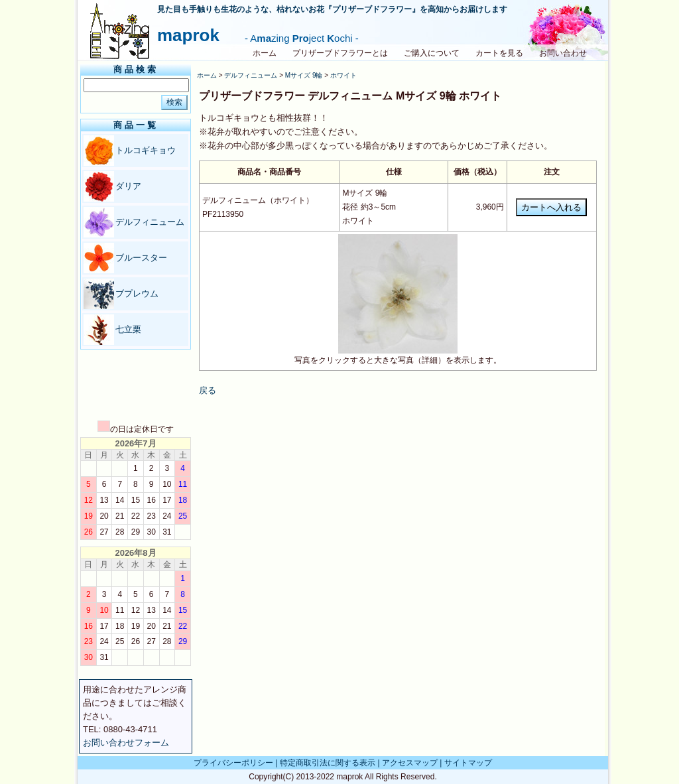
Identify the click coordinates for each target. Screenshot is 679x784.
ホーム (265, 53)
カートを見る (499, 53)
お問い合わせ (563, 53)
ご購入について (432, 53)
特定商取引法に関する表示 (328, 763)
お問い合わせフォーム (126, 743)
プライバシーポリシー (233, 763)
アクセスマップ (410, 763)
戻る (208, 390)
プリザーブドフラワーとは (340, 53)
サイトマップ (468, 763)
